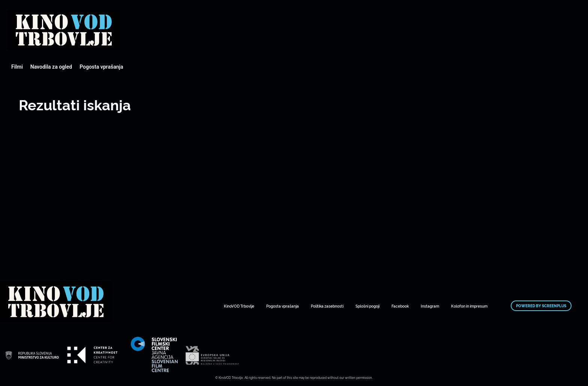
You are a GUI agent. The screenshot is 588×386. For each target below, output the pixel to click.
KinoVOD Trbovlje (239, 306)
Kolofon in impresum (469, 306)
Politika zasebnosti (327, 306)
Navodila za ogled (51, 67)
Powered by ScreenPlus (541, 306)
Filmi (17, 67)
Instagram (430, 306)
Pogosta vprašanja (101, 67)
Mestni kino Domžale (64, 30)
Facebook (400, 306)
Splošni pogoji (367, 306)
